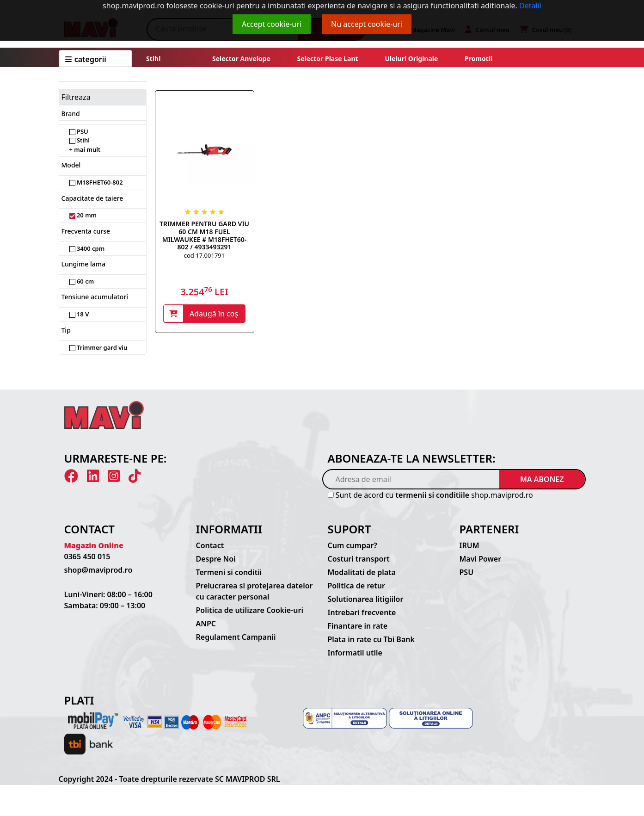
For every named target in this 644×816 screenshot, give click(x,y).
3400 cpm (87, 248)
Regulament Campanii (236, 637)
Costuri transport (359, 559)
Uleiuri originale (411, 59)
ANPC (206, 624)
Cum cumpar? (353, 545)
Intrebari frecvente (362, 612)
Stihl (153, 59)
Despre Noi (216, 559)
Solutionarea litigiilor (366, 599)
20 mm (83, 215)
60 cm (82, 281)
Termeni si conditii (229, 572)
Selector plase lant (328, 59)
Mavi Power (481, 559)
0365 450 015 (87, 556)
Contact (210, 545)
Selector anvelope (241, 59)
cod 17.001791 (204, 255)
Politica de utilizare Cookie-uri (250, 610)
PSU (79, 131)
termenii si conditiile (433, 495)
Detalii (530, 6)
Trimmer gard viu (98, 347)
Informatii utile (355, 653)
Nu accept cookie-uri (367, 24)
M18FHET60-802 (96, 182)
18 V (79, 314)
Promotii (478, 59)
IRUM (469, 545)
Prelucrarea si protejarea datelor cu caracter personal (255, 591)
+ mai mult (85, 149)
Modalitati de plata (362, 572)
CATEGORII (86, 59)
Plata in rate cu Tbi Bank (371, 639)
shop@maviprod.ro (98, 570)
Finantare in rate (358, 626)
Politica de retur (357, 586)
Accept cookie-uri (272, 24)
